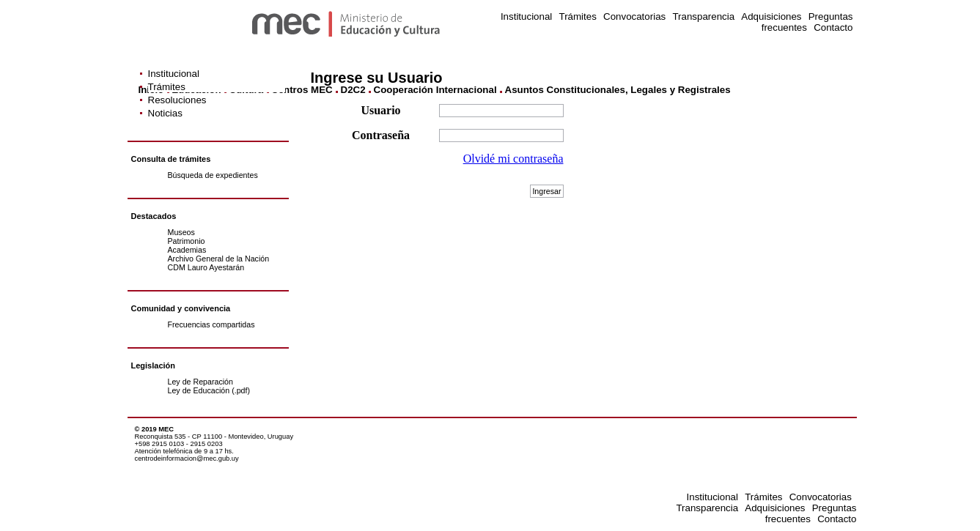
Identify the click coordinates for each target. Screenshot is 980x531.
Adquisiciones (771, 16)
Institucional (526, 16)
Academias (187, 250)
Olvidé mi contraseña (513, 159)
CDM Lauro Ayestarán (206, 267)
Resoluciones (177, 100)
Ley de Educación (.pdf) (209, 390)
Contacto (833, 27)
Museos (181, 232)
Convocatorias (634, 16)
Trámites (577, 16)
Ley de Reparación (200, 382)
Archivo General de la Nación (219, 259)
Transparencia (703, 16)
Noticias (165, 113)
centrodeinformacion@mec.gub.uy (187, 458)
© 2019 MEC (155, 429)
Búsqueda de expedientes (213, 175)
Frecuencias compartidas (211, 324)
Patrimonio (187, 241)
